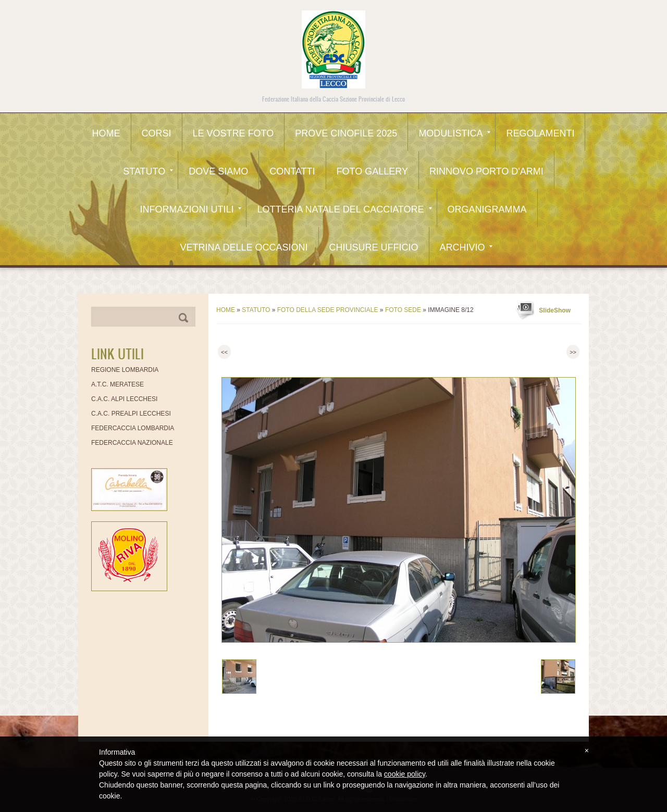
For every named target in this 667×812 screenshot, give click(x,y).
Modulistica (454, 133)
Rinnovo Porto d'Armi (486, 171)
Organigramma (487, 209)
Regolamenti (540, 133)
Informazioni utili (190, 209)
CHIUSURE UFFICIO (374, 247)
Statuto (148, 171)
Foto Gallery (372, 171)
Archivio (466, 247)
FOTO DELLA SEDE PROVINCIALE (328, 310)
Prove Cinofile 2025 (346, 133)
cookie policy (405, 774)
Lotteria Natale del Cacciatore (344, 209)
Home (106, 133)
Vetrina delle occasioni (244, 247)
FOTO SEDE (403, 310)
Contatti (292, 171)
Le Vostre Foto (233, 133)
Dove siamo (218, 171)
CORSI (157, 133)
